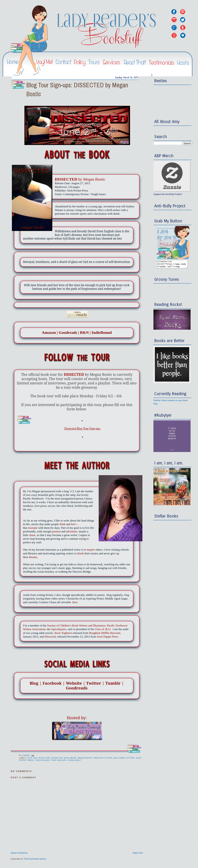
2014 (35, 758)
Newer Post (16, 853)
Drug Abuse (70, 758)
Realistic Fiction (103, 758)
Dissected (57, 758)
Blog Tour (45, 758)
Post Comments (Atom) (35, 859)
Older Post (138, 853)
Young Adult (74, 760)
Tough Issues (42, 760)
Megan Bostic (85, 758)
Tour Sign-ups (58, 760)
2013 (30, 758)
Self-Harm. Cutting (124, 758)
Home (25, 853)
